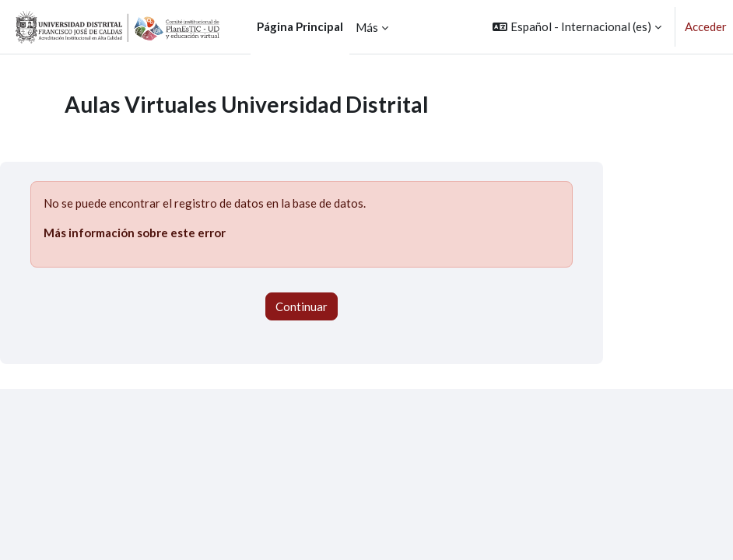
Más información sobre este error (135, 233)
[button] (577, 27)
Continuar (302, 306)
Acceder (706, 26)
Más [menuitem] (367, 27)
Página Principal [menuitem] (300, 26)
